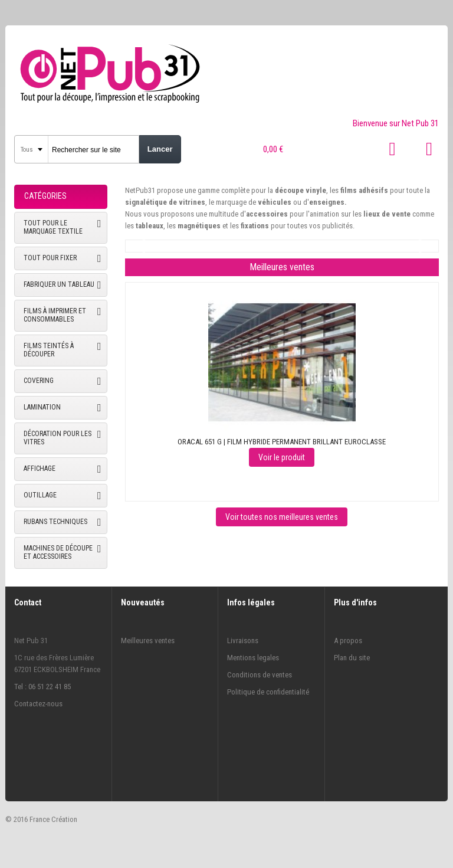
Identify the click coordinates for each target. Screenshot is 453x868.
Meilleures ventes (148, 641)
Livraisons (243, 641)
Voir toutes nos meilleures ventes (282, 517)
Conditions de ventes (260, 675)
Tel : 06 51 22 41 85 (42, 687)
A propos (348, 641)
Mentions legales (253, 658)
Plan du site (352, 658)
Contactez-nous (38, 704)
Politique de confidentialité (268, 692)
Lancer (160, 149)
